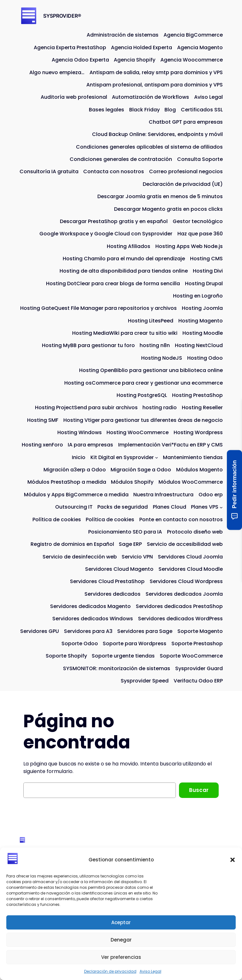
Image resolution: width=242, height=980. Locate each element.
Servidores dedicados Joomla (184, 594)
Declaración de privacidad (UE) (183, 184)
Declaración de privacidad (110, 971)
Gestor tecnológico (198, 221)
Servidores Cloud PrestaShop (107, 581)
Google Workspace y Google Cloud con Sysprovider (106, 234)
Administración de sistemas (123, 35)
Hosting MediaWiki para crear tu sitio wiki (125, 333)
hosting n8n (155, 345)
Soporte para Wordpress (135, 643)
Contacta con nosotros (114, 171)
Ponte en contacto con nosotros (181, 520)
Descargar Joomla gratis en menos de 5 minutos (160, 196)
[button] (233, 860)
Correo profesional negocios (186, 171)
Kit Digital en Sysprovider (122, 457)
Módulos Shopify (132, 482)
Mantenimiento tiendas (193, 457)
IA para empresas (90, 445)
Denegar (121, 940)
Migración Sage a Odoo (141, 470)
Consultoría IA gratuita (49, 171)
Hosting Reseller (202, 407)
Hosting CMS (206, 259)
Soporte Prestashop (197, 643)
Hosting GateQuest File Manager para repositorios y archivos (98, 308)
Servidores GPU (40, 631)
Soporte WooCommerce (191, 656)
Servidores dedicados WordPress (180, 619)
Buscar (199, 790)
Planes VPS (205, 507)
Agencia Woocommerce (192, 60)
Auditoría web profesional (74, 97)
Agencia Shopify (135, 60)
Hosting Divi (208, 271)
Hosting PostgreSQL (142, 395)
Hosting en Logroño (198, 296)
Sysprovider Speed (145, 681)
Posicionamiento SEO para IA (125, 532)
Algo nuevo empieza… (57, 72)
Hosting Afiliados (129, 246)
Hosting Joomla (202, 308)
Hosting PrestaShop (197, 395)
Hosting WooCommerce (138, 432)
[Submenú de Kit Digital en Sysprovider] (157, 458)
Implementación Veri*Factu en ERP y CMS (170, 445)
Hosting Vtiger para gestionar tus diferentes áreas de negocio (143, 420)
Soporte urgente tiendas (123, 656)
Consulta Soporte (200, 159)
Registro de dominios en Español (72, 544)
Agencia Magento (200, 47)
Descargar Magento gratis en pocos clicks (168, 209)
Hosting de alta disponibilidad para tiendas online (124, 271)
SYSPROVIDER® (62, 16)
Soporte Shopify (66, 656)
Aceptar (121, 922)
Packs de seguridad (123, 507)
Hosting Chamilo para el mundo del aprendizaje (124, 259)
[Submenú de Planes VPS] (221, 507)
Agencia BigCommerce (193, 35)
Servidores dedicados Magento (90, 606)
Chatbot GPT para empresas (186, 122)
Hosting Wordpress (198, 432)
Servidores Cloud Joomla (190, 557)
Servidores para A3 (88, 631)
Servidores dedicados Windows (93, 619)
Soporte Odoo (80, 643)
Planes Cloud (170, 507)
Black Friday (144, 110)
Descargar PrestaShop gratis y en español (114, 221)
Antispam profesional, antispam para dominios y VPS (155, 85)
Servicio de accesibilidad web (185, 544)
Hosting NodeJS (162, 358)
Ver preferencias (121, 957)
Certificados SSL (202, 110)
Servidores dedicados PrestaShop (179, 606)
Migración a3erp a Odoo (75, 470)
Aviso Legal (150, 971)
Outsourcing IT (74, 507)
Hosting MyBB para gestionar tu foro (88, 345)
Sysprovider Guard (199, 668)
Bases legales (107, 110)
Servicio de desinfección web (80, 557)
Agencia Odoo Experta (80, 60)
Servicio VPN (137, 557)
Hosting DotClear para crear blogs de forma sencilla (113, 283)
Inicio (79, 457)
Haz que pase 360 (200, 234)
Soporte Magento (200, 631)
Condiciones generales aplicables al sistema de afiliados (149, 147)
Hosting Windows (80, 432)
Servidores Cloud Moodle (191, 569)
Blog (170, 110)
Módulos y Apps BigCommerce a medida (76, 495)
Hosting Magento (201, 321)
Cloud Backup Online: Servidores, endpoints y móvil (157, 134)
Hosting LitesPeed (151, 321)
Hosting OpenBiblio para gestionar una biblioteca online (151, 370)
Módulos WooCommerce (191, 482)
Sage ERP (130, 544)
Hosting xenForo (42, 445)
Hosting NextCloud (199, 345)
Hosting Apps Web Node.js (189, 246)
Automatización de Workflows (150, 97)
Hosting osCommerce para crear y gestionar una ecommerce (144, 383)
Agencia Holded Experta (141, 47)
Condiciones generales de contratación (121, 159)
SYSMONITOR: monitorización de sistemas (117, 668)
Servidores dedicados (112, 594)
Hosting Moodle (203, 333)
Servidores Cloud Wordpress (186, 581)
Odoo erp (211, 495)
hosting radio (160, 407)
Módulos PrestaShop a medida (67, 482)
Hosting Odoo (205, 358)
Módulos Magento (199, 470)
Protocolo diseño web (195, 532)
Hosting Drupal (204, 283)
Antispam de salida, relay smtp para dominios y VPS (156, 72)
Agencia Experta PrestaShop (70, 47)
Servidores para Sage (145, 631)
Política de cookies (57, 520)
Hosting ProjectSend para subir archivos (86, 407)
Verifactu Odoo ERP (198, 681)
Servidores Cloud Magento (119, 569)
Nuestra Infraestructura (163, 495)
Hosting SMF (43, 420)
